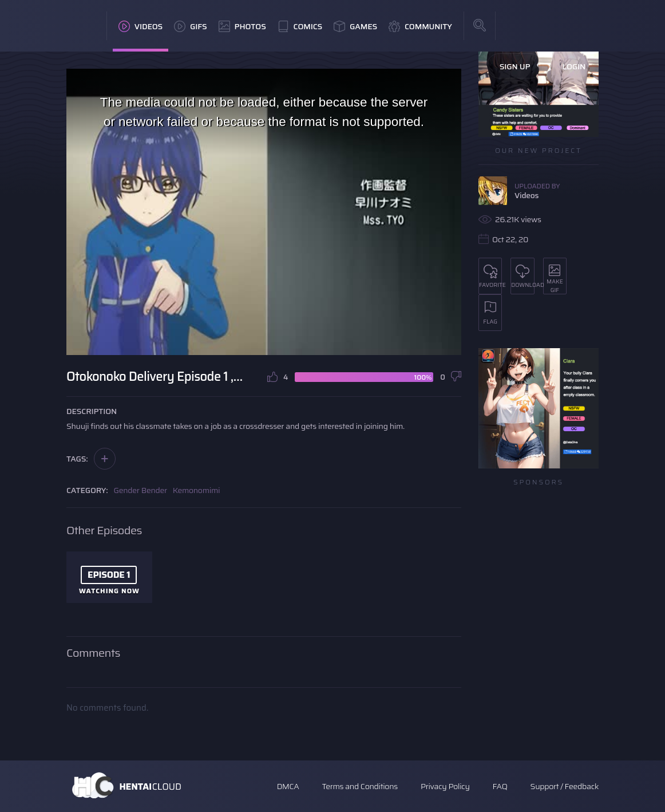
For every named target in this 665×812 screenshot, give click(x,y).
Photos (242, 26)
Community (420, 26)
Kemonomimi (196, 490)
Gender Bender (140, 490)
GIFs (191, 26)
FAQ (500, 786)
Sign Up (515, 66)
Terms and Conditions (359, 786)
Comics (300, 26)
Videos (140, 26)
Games (355, 26)
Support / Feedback (565, 786)
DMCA (288, 786)
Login (574, 66)
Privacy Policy (445, 786)
